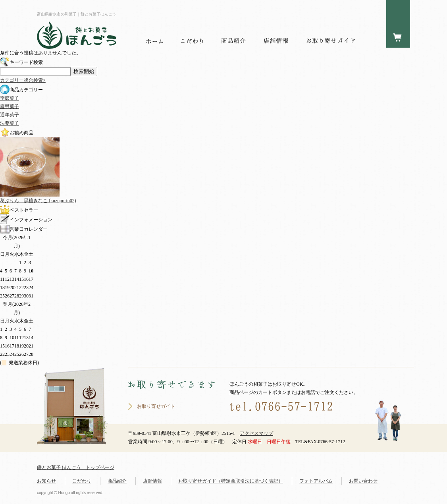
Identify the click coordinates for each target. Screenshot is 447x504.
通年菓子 (10, 115)
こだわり (82, 481)
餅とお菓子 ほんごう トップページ (76, 467)
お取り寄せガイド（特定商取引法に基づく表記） (231, 481)
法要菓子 (10, 123)
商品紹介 (117, 481)
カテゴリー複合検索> (23, 80)
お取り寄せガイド (156, 406)
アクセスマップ (256, 433)
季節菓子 (10, 98)
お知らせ (46, 481)
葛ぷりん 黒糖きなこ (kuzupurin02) (38, 201)
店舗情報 (152, 481)
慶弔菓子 (10, 106)
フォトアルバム (316, 481)
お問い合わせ (363, 481)
